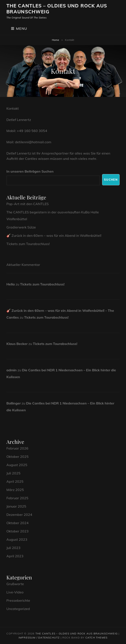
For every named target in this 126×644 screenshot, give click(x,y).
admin (12, 370)
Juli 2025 (13, 473)
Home (56, 40)
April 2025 (15, 481)
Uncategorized (18, 609)
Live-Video (15, 592)
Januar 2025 (16, 506)
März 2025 (15, 490)
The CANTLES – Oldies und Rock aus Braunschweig (57, 9)
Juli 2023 (13, 548)
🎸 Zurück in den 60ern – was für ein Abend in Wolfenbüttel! (54, 235)
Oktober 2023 (18, 531)
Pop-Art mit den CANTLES (28, 204)
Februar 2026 (17, 448)
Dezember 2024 (19, 515)
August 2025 (17, 465)
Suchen (111, 180)
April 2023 (15, 556)
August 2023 (17, 539)
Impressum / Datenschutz (39, 638)
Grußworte (15, 584)
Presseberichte (18, 600)
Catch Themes (96, 638)
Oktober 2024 (18, 523)
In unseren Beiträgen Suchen (30, 171)
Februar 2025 (17, 498)
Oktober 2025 (18, 457)
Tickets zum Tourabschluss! (28, 244)
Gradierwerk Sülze (21, 227)
